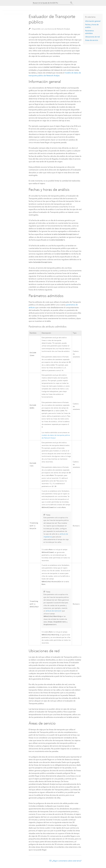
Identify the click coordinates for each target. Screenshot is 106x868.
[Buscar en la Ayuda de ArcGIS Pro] (51, 3)
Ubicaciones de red (92, 37)
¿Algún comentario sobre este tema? (67, 864)
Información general (93, 21)
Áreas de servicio (92, 40)
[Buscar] (71, 3)
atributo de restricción (54, 613)
